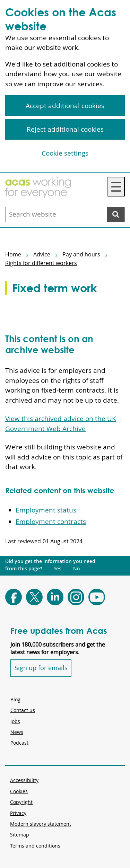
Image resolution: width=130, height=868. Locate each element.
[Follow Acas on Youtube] (97, 597)
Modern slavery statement (41, 824)
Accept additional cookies (65, 106)
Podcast (19, 743)
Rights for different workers (41, 263)
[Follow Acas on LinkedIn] (55, 597)
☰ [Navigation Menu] (116, 187)
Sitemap (20, 835)
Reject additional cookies (65, 129)
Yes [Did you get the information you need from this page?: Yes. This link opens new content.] (58, 569)
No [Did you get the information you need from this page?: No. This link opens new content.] (76, 569)
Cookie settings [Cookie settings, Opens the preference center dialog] (65, 153)
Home (13, 254)
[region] (65, 86)
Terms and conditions (35, 846)
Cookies (19, 791)
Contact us (23, 710)
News (17, 732)
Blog (15, 699)
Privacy (18, 813)
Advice (42, 254)
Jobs (15, 721)
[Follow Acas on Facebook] (14, 597)
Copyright (21, 802)
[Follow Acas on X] (34, 597)
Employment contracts (51, 521)
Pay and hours (81, 254)
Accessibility (24, 780)
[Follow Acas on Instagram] (76, 597)
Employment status (46, 510)
